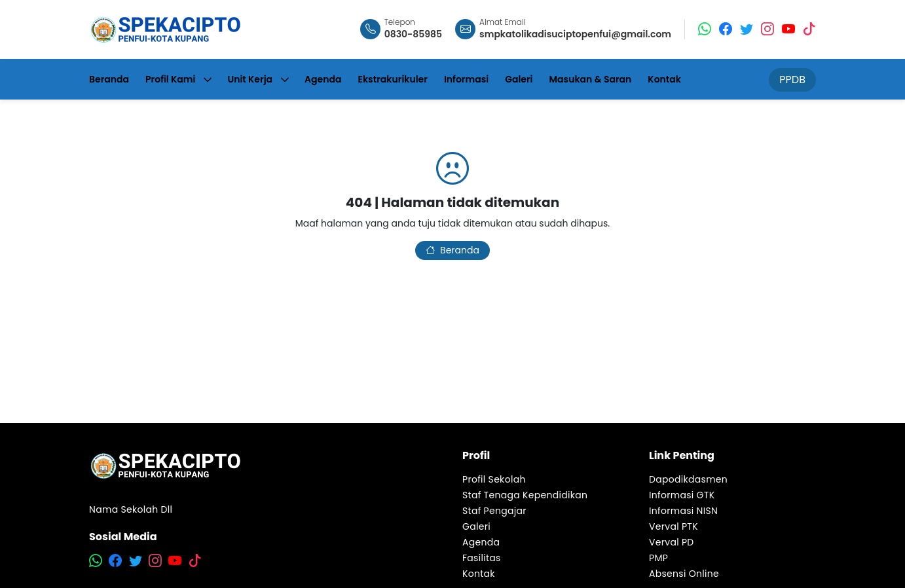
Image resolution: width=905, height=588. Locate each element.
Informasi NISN (683, 511)
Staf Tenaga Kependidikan (525, 495)
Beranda (452, 250)
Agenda (481, 542)
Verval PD (672, 542)
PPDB (792, 80)
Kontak (479, 574)
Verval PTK (674, 526)
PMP (658, 558)
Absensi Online (684, 574)
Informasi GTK (682, 495)
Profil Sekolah (494, 479)
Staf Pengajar (494, 511)
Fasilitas (482, 558)
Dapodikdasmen (688, 479)
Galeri (476, 526)
